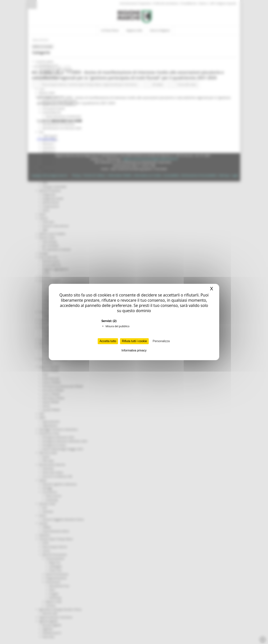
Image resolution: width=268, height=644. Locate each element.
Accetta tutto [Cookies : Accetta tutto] (108, 341)
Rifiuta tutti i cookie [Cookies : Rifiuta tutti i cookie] (134, 341)
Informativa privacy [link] (134, 350)
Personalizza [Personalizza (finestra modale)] (161, 341)
